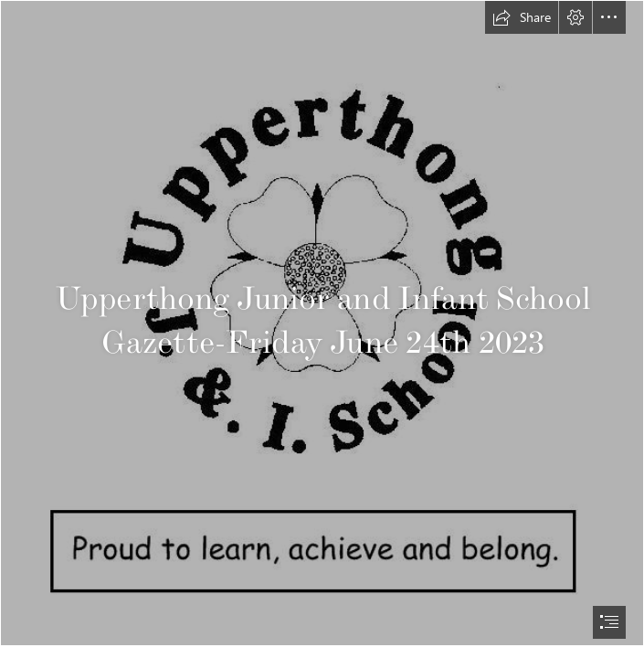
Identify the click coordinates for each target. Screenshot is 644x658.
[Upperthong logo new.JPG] (322, 323)
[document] (322, 329)
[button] (522, 17)
